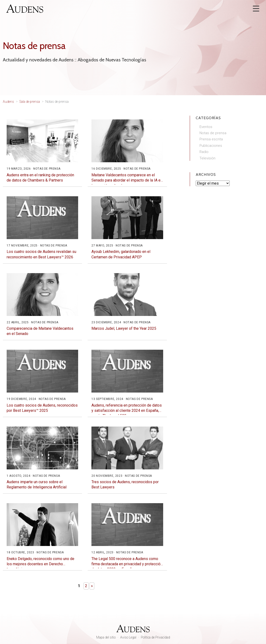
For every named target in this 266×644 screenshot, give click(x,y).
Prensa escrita (211, 139)
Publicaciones (211, 146)
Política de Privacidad (155, 637)
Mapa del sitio (106, 637)
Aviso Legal (128, 637)
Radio (204, 152)
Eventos (206, 127)
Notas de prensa (213, 133)
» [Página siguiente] (92, 586)
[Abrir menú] (256, 9)
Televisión (207, 158)
